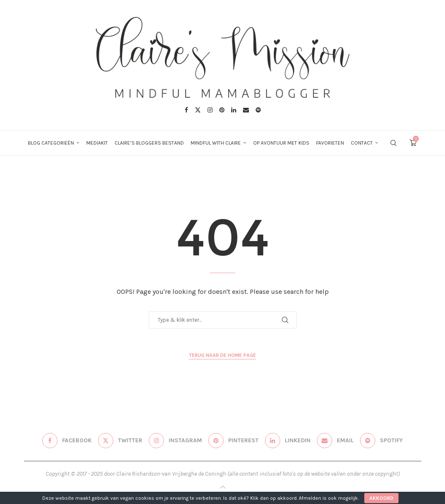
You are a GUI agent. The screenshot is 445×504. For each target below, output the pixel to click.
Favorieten (330, 143)
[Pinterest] (222, 110)
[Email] (246, 110)
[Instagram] (210, 110)
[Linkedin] (234, 110)
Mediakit (97, 143)
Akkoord (381, 498)
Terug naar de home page (222, 355)
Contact (362, 143)
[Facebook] (186, 110)
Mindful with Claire (216, 143)
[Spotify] (258, 110)
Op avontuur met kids (281, 143)
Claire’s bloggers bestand (149, 143)
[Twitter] (198, 110)
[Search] (393, 143)
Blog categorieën (51, 143)
